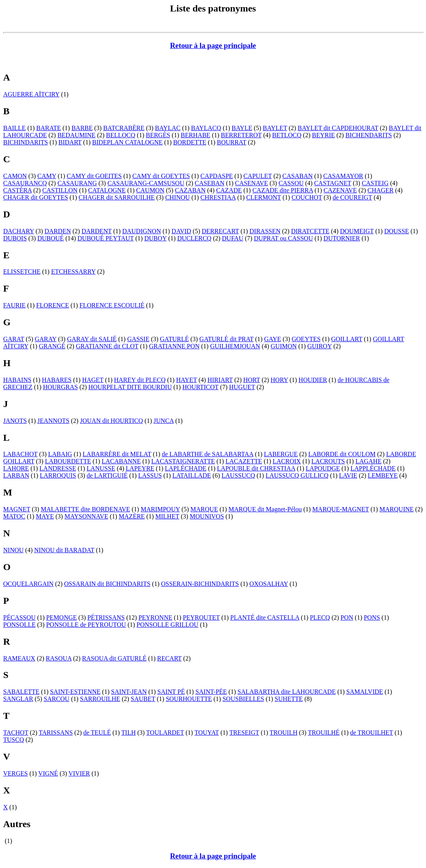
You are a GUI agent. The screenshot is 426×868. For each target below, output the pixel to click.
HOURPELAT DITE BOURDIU (130, 387)
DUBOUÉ (51, 238)
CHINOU (178, 197)
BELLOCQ (121, 135)
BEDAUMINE (76, 135)
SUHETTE (289, 699)
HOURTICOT (200, 387)
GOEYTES (306, 339)
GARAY (46, 339)
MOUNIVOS (207, 516)
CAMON (15, 176)
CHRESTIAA (218, 197)
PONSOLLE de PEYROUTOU (86, 625)
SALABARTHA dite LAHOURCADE (287, 692)
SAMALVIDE (365, 692)
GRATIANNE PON (174, 346)
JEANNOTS (53, 421)
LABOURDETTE (68, 461)
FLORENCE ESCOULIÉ (112, 305)
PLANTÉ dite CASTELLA (265, 617)
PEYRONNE (155, 617)
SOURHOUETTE (189, 699)
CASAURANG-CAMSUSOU (146, 183)
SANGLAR (18, 699)
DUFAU (233, 238)
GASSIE (138, 339)
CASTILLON (60, 190)
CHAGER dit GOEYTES (36, 197)
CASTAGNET (333, 183)
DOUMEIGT (357, 231)
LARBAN (16, 475)
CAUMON (150, 190)
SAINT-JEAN (129, 692)
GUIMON (284, 346)
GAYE (272, 339)
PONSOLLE (19, 625)
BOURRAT (231, 142)
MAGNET (17, 509)
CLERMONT (264, 197)
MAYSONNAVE (86, 516)
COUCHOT (307, 197)
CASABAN (298, 176)
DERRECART (220, 231)
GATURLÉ (175, 339)
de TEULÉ (97, 733)
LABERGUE (281, 454)
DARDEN (58, 231)
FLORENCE (53, 305)
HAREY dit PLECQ (140, 380)
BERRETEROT (241, 135)
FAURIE (14, 305)
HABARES (57, 380)
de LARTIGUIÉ (107, 475)
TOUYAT (207, 733)
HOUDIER (313, 380)
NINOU (13, 550)
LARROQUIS (58, 475)
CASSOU (291, 183)
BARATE (49, 128)
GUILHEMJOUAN (235, 346)
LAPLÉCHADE (186, 468)
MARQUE (204, 509)
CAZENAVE (340, 190)
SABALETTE (21, 692)
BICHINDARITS (26, 142)
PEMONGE (61, 617)
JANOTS (15, 421)
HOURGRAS (60, 387)
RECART (169, 658)
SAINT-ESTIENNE (75, 692)
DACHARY (19, 231)
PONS (372, 617)
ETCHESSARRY (73, 272)
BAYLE (242, 128)
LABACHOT (20, 454)
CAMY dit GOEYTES (161, 176)
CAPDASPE (217, 176)
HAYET (186, 380)
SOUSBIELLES (243, 699)
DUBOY (155, 238)
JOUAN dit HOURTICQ (112, 421)
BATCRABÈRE (124, 128)
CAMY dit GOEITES (94, 176)
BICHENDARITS (369, 135)
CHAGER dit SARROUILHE (117, 197)
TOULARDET (165, 733)
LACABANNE (121, 461)
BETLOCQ (287, 135)
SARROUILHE (100, 699)
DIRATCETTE (310, 231)
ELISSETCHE (22, 272)
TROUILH (283, 733)
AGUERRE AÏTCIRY (31, 94)
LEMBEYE (383, 475)
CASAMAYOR (343, 176)
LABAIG (60, 454)
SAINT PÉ (171, 692)
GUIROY (320, 346)
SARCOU (56, 699)
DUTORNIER (342, 238)
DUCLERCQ (194, 238)
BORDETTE (190, 142)
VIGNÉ (48, 773)
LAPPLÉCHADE (373, 468)
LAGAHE (369, 461)
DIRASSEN (265, 231)
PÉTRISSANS (106, 617)
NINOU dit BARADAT (64, 550)
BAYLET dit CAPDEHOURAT (338, 128)
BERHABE (196, 135)
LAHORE (16, 468)
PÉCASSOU (19, 617)
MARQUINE (397, 509)
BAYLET (275, 128)
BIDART (70, 142)
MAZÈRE (132, 516)
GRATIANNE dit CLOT (107, 346)
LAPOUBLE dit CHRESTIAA (256, 468)
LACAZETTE (244, 461)
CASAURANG (77, 183)
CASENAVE (251, 183)
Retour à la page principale (213, 45)
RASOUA (59, 658)
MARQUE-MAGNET (341, 509)
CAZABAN (190, 190)
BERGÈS (158, 135)
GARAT (14, 339)
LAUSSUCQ (238, 475)
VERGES (15, 773)
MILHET (167, 516)
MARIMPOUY (160, 509)
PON (347, 617)
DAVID (181, 231)
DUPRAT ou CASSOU (284, 238)
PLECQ (320, 617)
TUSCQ (13, 740)
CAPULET (258, 176)
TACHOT (16, 733)
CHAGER (380, 190)
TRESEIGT (244, 733)
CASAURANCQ (25, 183)
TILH (128, 733)
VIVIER (79, 773)
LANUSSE (101, 468)
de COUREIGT (352, 197)
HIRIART (220, 380)
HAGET (93, 380)
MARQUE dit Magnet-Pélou (265, 509)
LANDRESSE (58, 468)
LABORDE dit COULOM (342, 454)
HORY (279, 380)
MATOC (14, 516)
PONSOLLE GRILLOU (168, 625)
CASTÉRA (17, 190)
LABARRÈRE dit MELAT (117, 454)
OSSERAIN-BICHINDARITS (200, 584)
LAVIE (348, 475)
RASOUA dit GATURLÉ (114, 658)
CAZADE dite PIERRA (283, 190)
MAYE (45, 516)
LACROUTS (328, 461)
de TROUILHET (372, 733)
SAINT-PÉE (211, 692)
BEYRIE (323, 135)
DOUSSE (397, 231)
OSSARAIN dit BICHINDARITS (107, 584)
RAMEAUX (19, 658)
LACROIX (287, 461)
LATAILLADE (192, 475)
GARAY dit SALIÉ (92, 339)
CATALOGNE (107, 190)
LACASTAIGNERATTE (183, 461)
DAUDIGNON (141, 231)
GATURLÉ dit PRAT (226, 339)
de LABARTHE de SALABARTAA (207, 454)
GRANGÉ (52, 346)
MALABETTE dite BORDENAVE (85, 509)
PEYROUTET (201, 617)
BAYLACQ (206, 128)
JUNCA (163, 421)
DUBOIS (15, 238)
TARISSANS (56, 733)
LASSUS (150, 475)
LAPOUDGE (323, 468)
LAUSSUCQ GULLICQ (297, 475)
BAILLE (14, 128)
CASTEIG (375, 183)
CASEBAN (210, 183)
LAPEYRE (140, 468)
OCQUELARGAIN (28, 584)
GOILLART (347, 339)
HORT (252, 380)
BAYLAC (168, 128)
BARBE (82, 128)
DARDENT (97, 231)
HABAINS (17, 380)
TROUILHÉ (324, 733)
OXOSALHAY (269, 584)
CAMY (47, 176)
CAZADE (229, 190)
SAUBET (143, 699)
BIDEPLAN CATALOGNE (128, 142)
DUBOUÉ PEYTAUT (106, 238)
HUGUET (242, 387)
